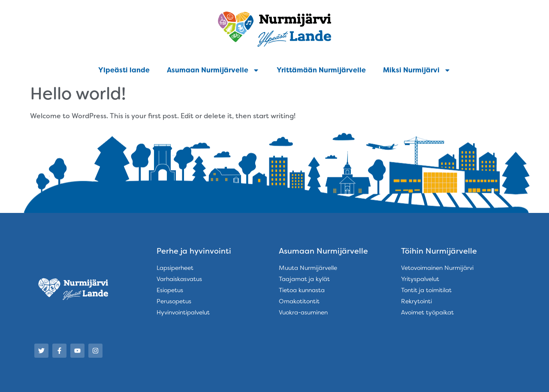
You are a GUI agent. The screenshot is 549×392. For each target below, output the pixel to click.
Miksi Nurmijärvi (417, 70)
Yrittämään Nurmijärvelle (321, 70)
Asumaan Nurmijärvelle (213, 70)
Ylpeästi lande (124, 70)
